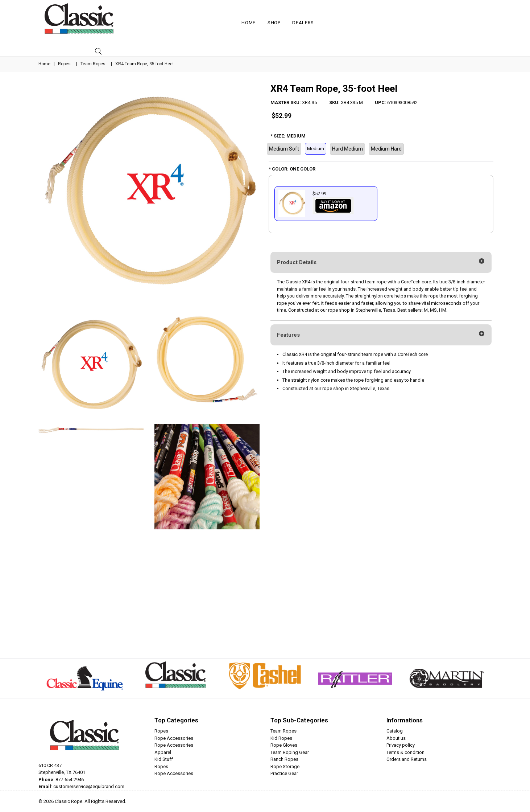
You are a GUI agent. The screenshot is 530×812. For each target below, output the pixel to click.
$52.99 (281, 116)
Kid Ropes (281, 738)
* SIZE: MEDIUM (288, 136)
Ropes (64, 64)
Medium (316, 149)
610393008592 (402, 102)
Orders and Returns (407, 759)
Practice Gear (284, 773)
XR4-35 (309, 102)
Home (249, 23)
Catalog (395, 731)
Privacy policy (401, 745)
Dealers (303, 23)
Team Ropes (93, 64)
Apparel (163, 752)
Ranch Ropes (284, 759)
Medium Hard (386, 149)
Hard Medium (347, 149)
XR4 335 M (352, 102)
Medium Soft (284, 149)
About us (396, 738)
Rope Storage (285, 766)
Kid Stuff (164, 759)
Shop (274, 23)
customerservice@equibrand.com (89, 786)
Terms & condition (405, 752)
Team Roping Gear (290, 752)
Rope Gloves (284, 745)
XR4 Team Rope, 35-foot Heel (334, 89)
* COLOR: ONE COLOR (292, 169)
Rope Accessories (174, 738)
